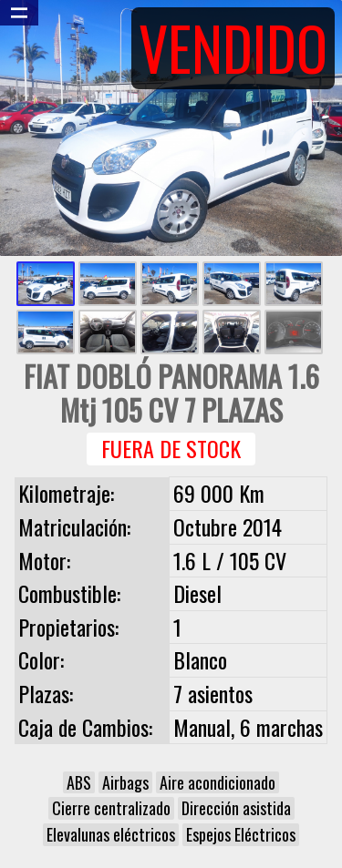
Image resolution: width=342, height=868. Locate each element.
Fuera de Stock (171, 449)
